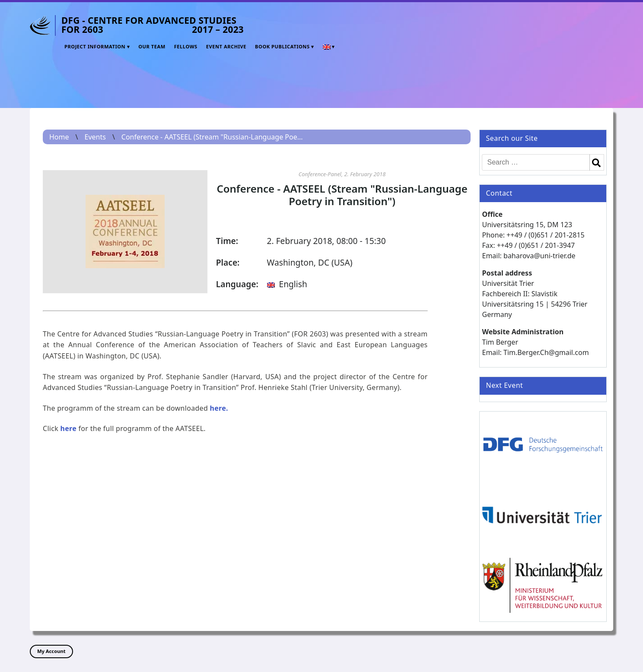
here (69, 428)
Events (95, 137)
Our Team (152, 46)
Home (59, 137)
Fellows (186, 46)
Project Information (95, 46)
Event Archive (226, 46)
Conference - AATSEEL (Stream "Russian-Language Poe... (212, 137)
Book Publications (282, 46)
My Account (51, 651)
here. (219, 408)
